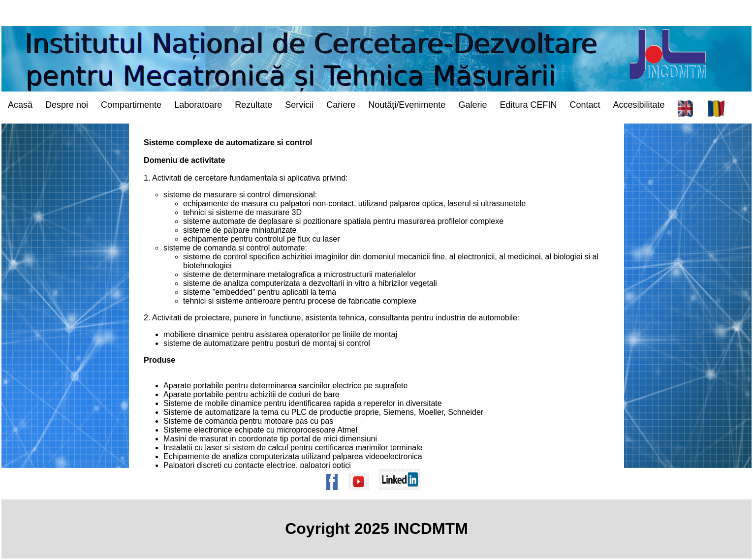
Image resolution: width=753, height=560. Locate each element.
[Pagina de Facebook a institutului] (335, 495)
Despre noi (67, 105)
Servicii (299, 105)
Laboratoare (198, 105)
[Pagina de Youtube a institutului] (362, 495)
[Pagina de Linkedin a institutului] (403, 495)
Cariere (341, 105)
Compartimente (131, 105)
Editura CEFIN (528, 105)
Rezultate (253, 105)
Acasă (20, 105)
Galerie (472, 105)
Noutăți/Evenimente (407, 105)
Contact (585, 105)
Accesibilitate (639, 105)
